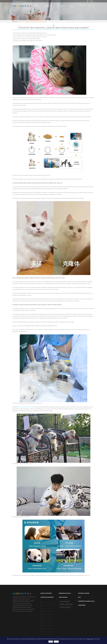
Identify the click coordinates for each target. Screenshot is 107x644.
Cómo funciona (73, 6)
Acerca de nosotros (36, 6)
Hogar (16, 22)
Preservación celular (62, 6)
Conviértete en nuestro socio (86, 601)
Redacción (82, 5)
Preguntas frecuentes (65, 607)
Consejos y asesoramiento (66, 604)
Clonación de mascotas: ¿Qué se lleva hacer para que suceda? (32, 22)
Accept (56, 642)
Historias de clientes (84, 593)
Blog (79, 597)
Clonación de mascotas (49, 6)
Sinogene (25, 37)
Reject (51, 642)
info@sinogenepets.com (19, 1)
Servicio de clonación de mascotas (26, 407)
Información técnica (64, 601)
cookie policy (90, 639)
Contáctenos (91, 5)
